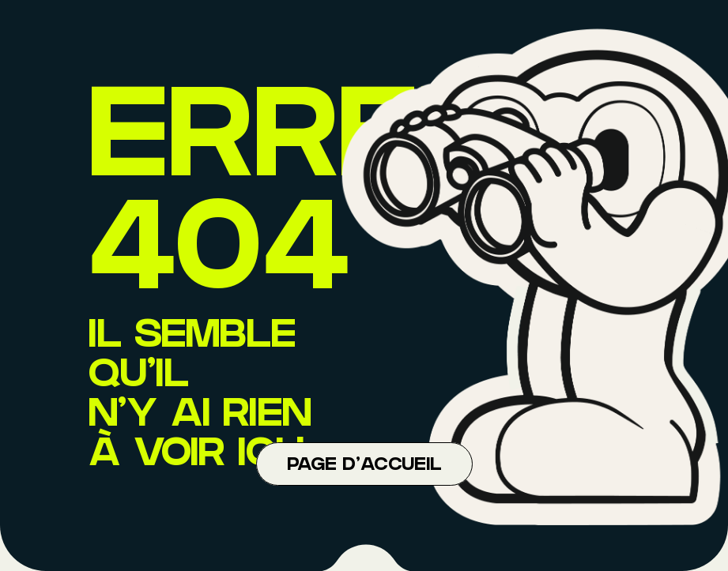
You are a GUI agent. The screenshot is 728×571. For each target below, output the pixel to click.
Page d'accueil (364, 466)
